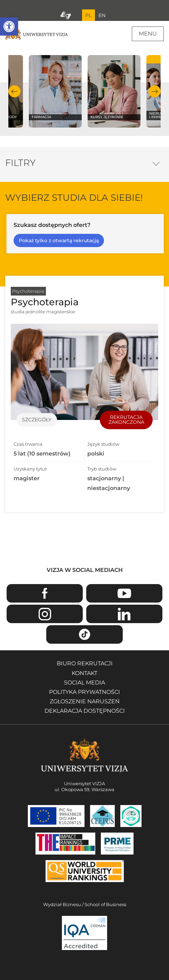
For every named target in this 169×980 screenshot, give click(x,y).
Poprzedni (14, 91)
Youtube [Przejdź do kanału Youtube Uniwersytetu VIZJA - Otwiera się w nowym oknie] (124, 593)
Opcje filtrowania (156, 162)
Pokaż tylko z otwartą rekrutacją (59, 240)
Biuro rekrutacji (85, 663)
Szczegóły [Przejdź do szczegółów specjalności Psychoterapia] (37, 420)
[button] (9, 26)
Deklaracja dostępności (85, 711)
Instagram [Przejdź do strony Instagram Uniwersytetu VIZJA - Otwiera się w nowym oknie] (45, 614)
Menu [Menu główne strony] (148, 34)
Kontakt (84, 673)
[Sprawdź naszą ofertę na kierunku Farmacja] (55, 91)
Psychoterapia (28, 291)
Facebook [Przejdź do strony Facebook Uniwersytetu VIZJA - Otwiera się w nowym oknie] (45, 593)
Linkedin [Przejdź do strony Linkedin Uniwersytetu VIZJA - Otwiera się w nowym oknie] (124, 614)
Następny (155, 91)
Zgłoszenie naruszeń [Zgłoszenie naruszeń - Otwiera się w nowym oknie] (85, 701)
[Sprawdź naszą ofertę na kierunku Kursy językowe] (114, 91)
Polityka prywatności (84, 692)
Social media (84, 683)
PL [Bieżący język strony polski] (88, 15)
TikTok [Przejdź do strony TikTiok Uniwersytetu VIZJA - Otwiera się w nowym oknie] (84, 634)
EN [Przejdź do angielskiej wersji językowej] (102, 15)
